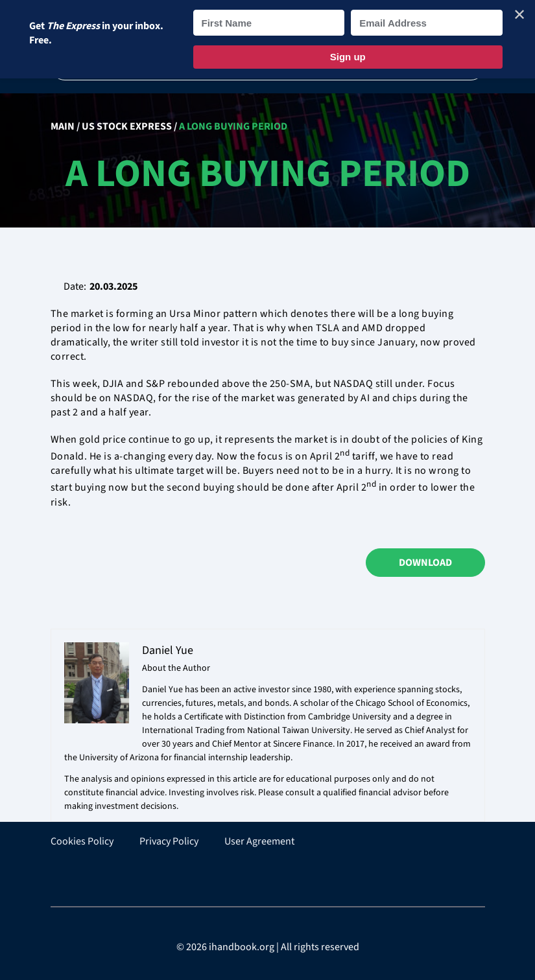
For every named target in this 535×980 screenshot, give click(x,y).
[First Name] (269, 23)
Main (63, 126)
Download (425, 563)
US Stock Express (127, 126)
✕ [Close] (519, 15)
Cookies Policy (82, 842)
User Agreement (259, 842)
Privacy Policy (169, 842)
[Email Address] (427, 23)
